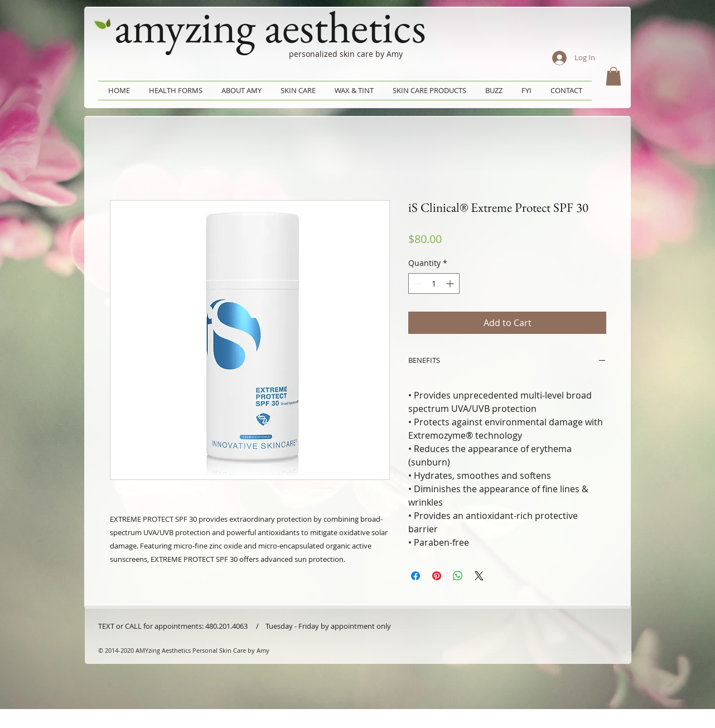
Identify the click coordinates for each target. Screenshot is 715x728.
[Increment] (451, 283)
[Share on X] (479, 576)
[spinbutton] (434, 283)
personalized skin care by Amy (346, 54)
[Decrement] (417, 283)
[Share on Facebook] (416, 576)
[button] (613, 76)
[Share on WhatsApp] (458, 576)
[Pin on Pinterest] (437, 576)
